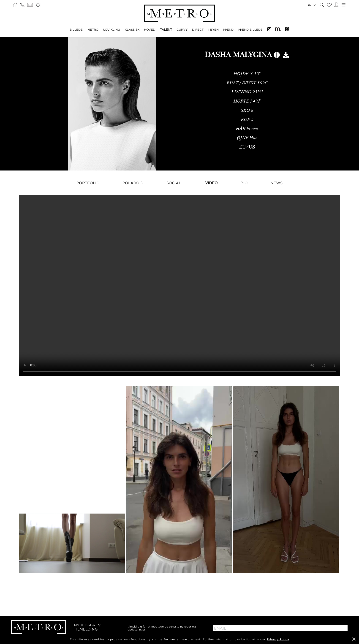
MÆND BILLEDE (250, 30)
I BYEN (213, 30)
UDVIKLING (112, 30)
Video (211, 183)
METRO (93, 30)
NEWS (277, 183)
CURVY (182, 30)
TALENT (166, 30)
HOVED (150, 30)
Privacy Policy (278, 639)
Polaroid (133, 183)
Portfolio (88, 183)
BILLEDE (76, 30)
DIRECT (198, 30)
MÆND (228, 30)
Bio (244, 183)
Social (174, 183)
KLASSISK (132, 30)
